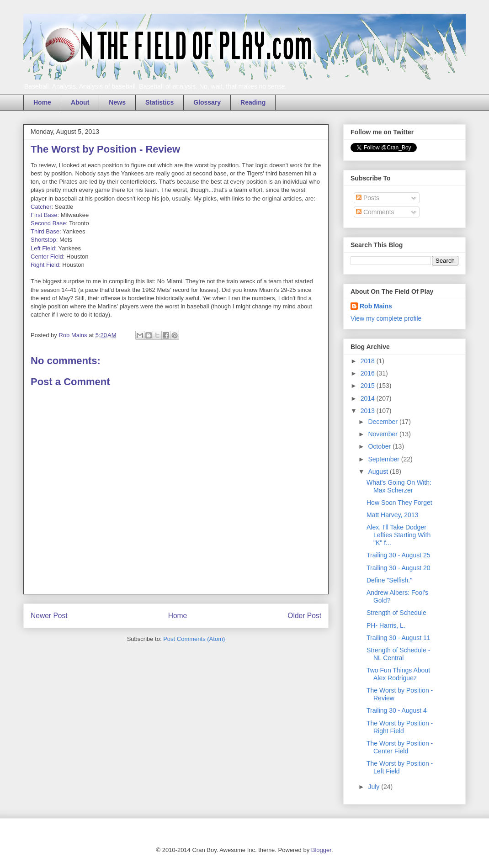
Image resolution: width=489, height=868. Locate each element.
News (117, 102)
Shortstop (43, 240)
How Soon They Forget (399, 503)
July (375, 787)
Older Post (304, 616)
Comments (375, 212)
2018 (369, 361)
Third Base (45, 231)
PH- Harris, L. (386, 625)
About (80, 102)
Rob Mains (376, 306)
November (383, 434)
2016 (369, 373)
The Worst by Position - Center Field (400, 747)
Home (42, 102)
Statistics (159, 102)
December (383, 422)
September (384, 459)
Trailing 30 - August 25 (399, 555)
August (379, 471)
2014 (369, 398)
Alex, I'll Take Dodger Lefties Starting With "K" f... (399, 535)
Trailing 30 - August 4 (397, 710)
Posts (368, 198)
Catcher (41, 207)
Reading (253, 102)
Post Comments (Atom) (194, 639)
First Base (44, 215)
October (380, 446)
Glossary (207, 102)
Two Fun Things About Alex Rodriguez (398, 674)
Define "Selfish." (389, 580)
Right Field (45, 265)
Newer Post (49, 616)
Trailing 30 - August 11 (399, 638)
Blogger (321, 850)
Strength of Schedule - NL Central (398, 654)
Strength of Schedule (396, 613)
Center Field (47, 257)
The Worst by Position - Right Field (400, 727)
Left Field (43, 248)
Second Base (48, 223)
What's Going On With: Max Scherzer (399, 486)
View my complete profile (386, 318)
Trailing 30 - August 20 (399, 568)
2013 (369, 411)
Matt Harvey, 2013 (392, 515)
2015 (369, 386)
